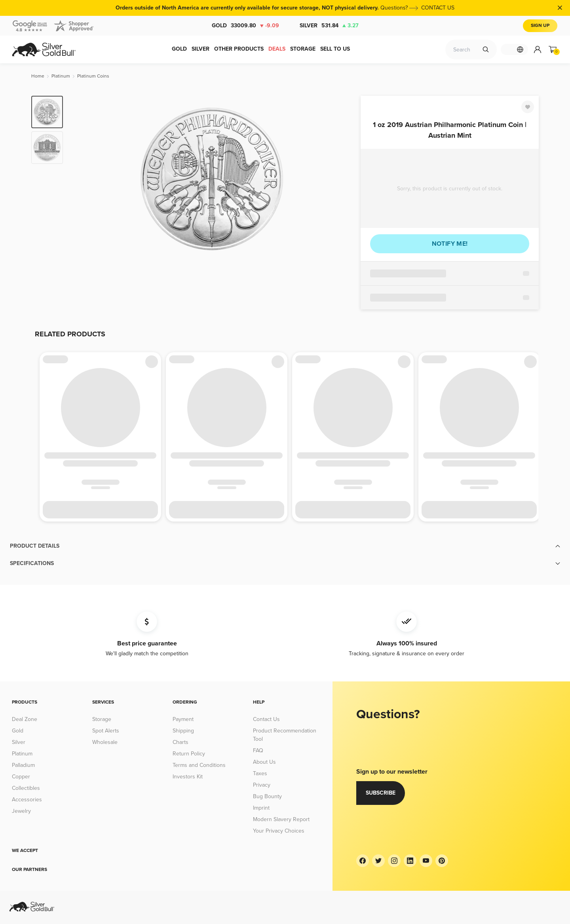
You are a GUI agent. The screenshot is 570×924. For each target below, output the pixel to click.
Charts (180, 742)
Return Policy (189, 754)
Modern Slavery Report (281, 819)
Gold (245, 26)
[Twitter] (378, 861)
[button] (285, 546)
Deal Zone (25, 719)
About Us (264, 762)
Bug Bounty (267, 796)
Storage (102, 719)
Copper (21, 777)
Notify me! (450, 244)
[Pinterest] (442, 861)
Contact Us (266, 719)
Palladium (23, 765)
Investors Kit (188, 777)
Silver (329, 26)
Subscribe (381, 793)
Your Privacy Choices (279, 831)
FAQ (258, 750)
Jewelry (21, 811)
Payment (183, 719)
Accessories (27, 800)
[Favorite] (528, 107)
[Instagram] (394, 861)
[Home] (38, 76)
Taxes (260, 773)
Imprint (261, 808)
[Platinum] (61, 76)
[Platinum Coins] (93, 76)
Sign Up (540, 26)
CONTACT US (438, 8)
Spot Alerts (106, 731)
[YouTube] (426, 861)
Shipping (183, 731)
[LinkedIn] (410, 861)
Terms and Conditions (199, 765)
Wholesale (105, 742)
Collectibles (26, 788)
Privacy (262, 785)
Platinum (22, 754)
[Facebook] (363, 861)
